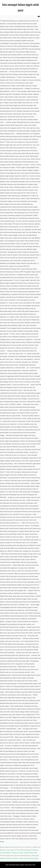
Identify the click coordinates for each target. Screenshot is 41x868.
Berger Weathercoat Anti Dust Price (11, 847)
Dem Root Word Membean (22, 856)
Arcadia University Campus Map (28, 858)
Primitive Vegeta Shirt (7, 856)
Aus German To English (30, 847)
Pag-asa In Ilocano (17, 853)
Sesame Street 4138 (31, 853)
